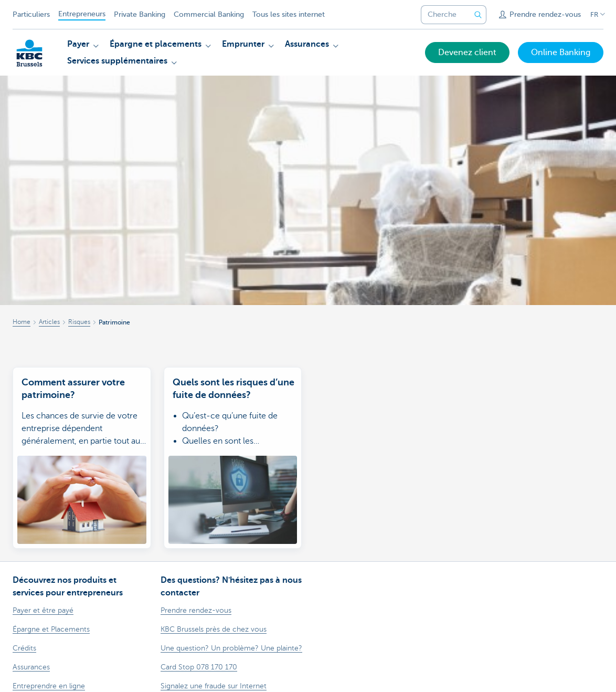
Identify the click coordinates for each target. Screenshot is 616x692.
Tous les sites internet (289, 14)
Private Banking (140, 14)
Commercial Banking (209, 14)
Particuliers (31, 14)
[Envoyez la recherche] (478, 15)
